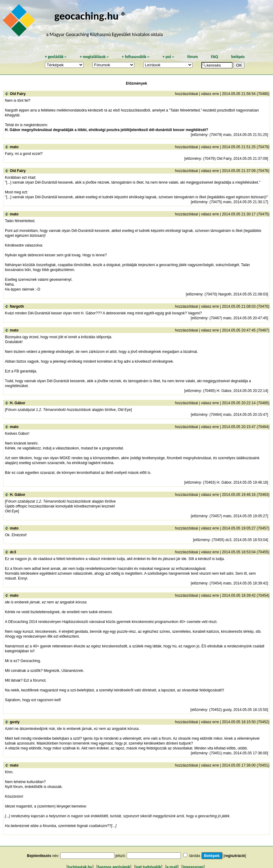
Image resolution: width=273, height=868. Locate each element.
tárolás (195, 856)
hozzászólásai (187, 94)
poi (168, 57)
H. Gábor (18, 403)
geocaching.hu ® (91, 16)
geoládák (56, 57)
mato (14, 147)
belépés (238, 57)
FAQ (214, 57)
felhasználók (136, 57)
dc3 (13, 552)
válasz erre (210, 94)
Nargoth (17, 306)
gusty (15, 722)
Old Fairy (18, 94)
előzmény (199, 135)
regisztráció (235, 856)
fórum (193, 57)
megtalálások (94, 57)
